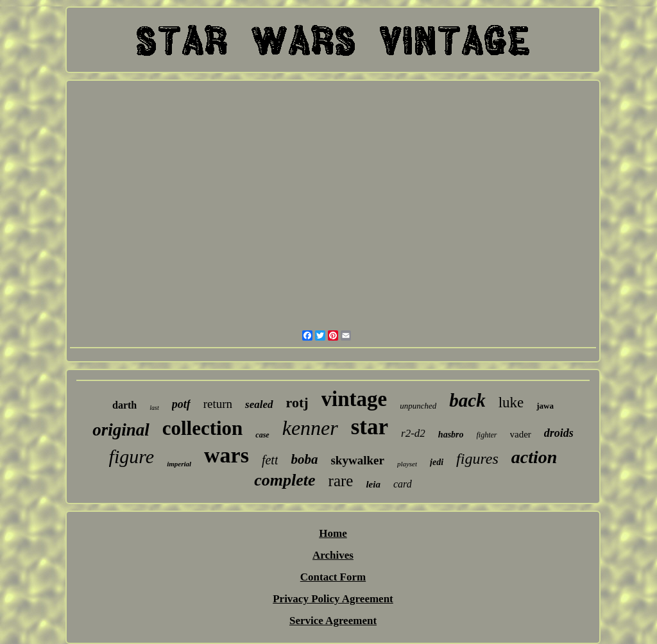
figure (132, 456)
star (370, 427)
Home (333, 533)
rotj (297, 402)
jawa (545, 406)
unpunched (418, 406)
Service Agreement (333, 621)
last (154, 408)
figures (477, 459)
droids (559, 433)
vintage (354, 399)
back (467, 400)
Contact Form (333, 577)
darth (124, 405)
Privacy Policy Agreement (333, 599)
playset (407, 464)
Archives (333, 555)
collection (203, 428)
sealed (259, 404)
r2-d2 (413, 433)
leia (373, 484)
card (403, 484)
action (534, 457)
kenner (310, 428)
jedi (437, 462)
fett (270, 460)
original (121, 430)
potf (181, 404)
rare (341, 481)
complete (285, 480)
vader (521, 434)
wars (226, 455)
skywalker (357, 460)
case (262, 435)
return (218, 404)
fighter (487, 435)
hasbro (451, 435)
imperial (179, 464)
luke (511, 402)
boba (304, 459)
